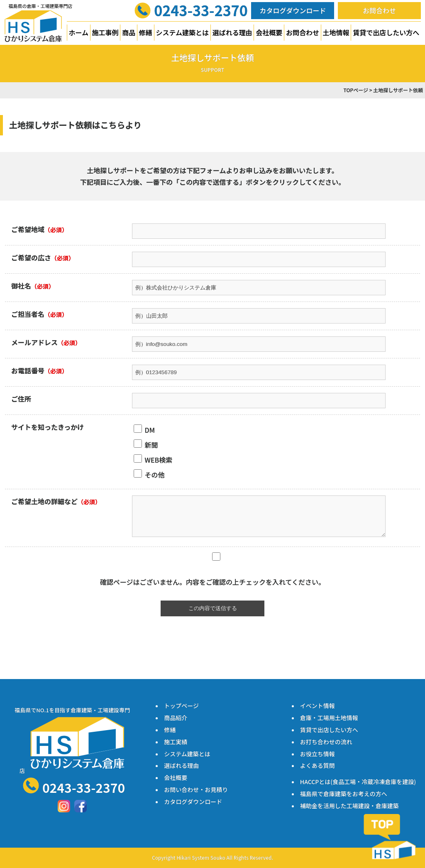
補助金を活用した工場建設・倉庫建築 (349, 806)
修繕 (146, 32)
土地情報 (336, 32)
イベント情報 (318, 706)
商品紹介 (176, 718)
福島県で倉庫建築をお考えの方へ (344, 794)
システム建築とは (183, 32)
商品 (129, 32)
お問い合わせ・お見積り (196, 790)
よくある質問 (318, 765)
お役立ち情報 (318, 754)
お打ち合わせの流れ (326, 742)
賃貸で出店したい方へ (386, 32)
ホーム (78, 32)
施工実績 (176, 742)
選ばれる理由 (232, 32)
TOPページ (356, 90)
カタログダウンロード (293, 10)
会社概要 (269, 32)
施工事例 (105, 32)
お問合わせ (379, 10)
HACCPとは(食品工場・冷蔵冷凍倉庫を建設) (358, 782)
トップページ (181, 706)
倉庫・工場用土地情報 (329, 718)
